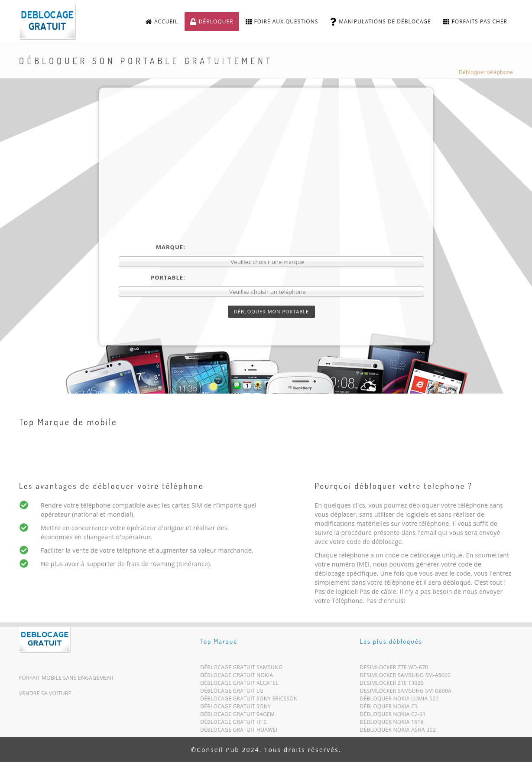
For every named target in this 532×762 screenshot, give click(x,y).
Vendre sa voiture (45, 693)
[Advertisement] (271, 178)
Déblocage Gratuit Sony (235, 708)
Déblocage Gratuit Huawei (239, 731)
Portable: (168, 277)
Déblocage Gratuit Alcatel (239, 685)
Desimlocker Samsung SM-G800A (406, 692)
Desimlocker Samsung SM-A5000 (405, 677)
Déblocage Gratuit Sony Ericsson (249, 700)
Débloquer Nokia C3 (389, 708)
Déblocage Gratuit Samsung (241, 669)
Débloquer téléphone (486, 72)
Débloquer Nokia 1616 (392, 724)
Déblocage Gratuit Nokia (237, 677)
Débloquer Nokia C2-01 (393, 716)
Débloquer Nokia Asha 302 (398, 731)
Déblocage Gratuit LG (232, 692)
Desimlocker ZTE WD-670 (394, 669)
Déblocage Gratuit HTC (234, 724)
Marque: (171, 247)
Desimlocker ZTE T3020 (392, 685)
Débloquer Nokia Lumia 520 (399, 700)
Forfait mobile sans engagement (67, 678)
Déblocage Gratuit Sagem (237, 716)
